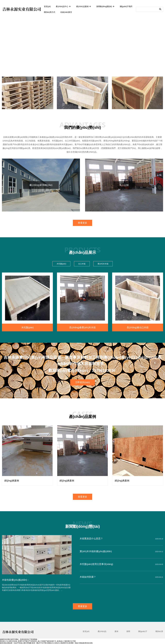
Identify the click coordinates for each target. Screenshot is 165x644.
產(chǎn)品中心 (63, 6)
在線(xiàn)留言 (66, 12)
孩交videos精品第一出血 (8, 643)
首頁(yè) (47, 6)
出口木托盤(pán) (72, 141)
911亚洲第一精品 (72, 643)
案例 (116, 631)
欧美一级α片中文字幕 (39, 643)
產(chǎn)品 (102, 631)
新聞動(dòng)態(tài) (106, 6)
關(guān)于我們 (126, 6)
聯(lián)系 (159, 631)
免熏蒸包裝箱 (44, 141)
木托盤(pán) (57, 141)
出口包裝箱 (30, 141)
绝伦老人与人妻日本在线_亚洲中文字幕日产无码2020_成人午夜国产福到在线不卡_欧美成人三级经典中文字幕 (38, 641)
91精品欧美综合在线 (86, 643)
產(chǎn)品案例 (84, 6)
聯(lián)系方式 (50, 12)
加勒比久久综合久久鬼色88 (56, 643)
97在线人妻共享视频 (24, 643)
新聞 (128, 631)
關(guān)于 (143, 631)
